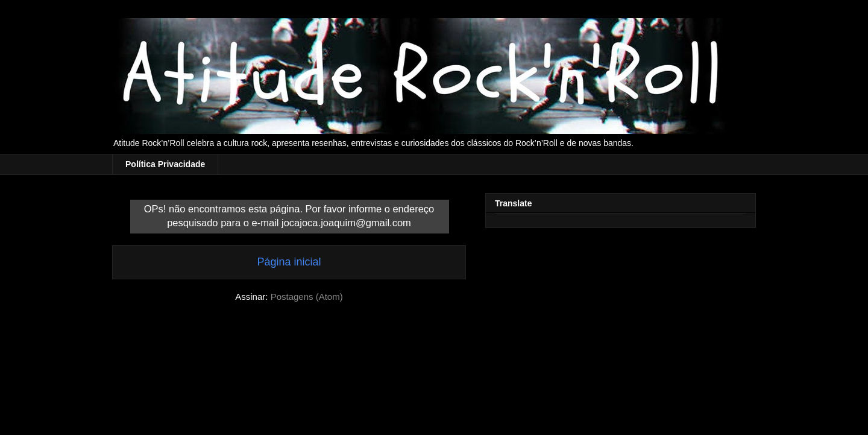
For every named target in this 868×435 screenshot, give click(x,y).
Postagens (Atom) (307, 297)
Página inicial (289, 262)
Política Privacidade (165, 164)
